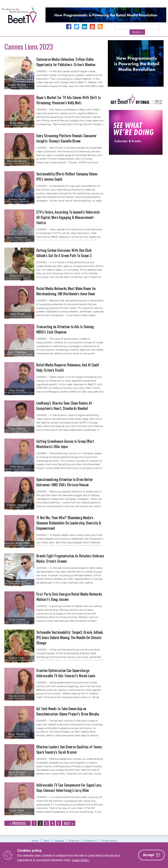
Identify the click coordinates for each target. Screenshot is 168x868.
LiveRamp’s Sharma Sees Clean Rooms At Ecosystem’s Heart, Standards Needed (64, 406)
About (35, 841)
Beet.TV (19, 20)
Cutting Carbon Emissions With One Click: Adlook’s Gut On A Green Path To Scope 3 (64, 253)
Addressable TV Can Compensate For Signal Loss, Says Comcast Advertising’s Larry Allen (69, 788)
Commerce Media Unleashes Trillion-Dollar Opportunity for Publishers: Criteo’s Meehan (66, 62)
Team (46, 841)
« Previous (18, 823)
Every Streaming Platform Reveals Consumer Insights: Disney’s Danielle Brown (66, 138)
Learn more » (81, 860)
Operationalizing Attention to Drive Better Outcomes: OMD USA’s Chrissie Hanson (65, 482)
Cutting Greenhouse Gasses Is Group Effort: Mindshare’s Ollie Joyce (65, 444)
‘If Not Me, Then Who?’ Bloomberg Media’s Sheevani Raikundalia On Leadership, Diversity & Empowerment (69, 523)
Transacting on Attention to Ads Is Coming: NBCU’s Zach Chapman (65, 329)
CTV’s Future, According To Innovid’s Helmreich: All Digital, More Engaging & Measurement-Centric (68, 217)
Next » (69, 823)
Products (74, 841)
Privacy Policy (109, 841)
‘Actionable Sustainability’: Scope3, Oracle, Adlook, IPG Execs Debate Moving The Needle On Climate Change (70, 637)
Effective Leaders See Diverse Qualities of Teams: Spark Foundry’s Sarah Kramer (69, 749)
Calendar (59, 841)
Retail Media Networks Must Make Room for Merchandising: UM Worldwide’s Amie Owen (66, 291)
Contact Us (90, 841)
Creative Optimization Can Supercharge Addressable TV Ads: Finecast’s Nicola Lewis (66, 673)
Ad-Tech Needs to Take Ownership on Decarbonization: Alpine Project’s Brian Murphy (68, 711)
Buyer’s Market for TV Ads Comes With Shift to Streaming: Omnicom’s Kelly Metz (68, 100)
